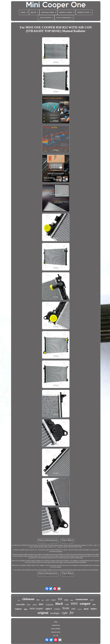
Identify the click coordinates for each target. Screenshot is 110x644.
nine (43, 600)
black (59, 604)
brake (72, 600)
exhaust (57, 609)
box (94, 604)
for (72, 613)
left (60, 599)
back (86, 609)
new (41, 604)
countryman (82, 599)
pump (66, 600)
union (92, 600)
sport (49, 609)
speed (48, 600)
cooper (85, 603)
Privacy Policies (56, 629)
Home (56, 622)
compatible (49, 605)
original (43, 613)
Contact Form (56, 625)
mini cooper (37, 608)
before (94, 609)
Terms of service (56, 632)
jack (19, 600)
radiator (18, 609)
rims (38, 600)
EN (54, 635)
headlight (55, 613)
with (67, 604)
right (64, 613)
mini (74, 603)
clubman (28, 599)
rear (73, 609)
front (66, 608)
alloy (29, 605)
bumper (80, 609)
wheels (35, 605)
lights (26, 609)
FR (57, 635)
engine (53, 600)
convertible (20, 604)
